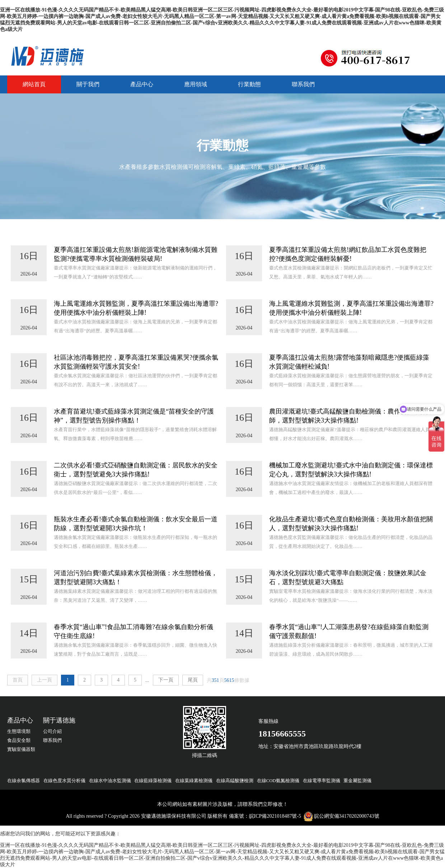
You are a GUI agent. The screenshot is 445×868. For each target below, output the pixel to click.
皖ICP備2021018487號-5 (275, 816)
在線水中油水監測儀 (110, 781)
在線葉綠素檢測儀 (194, 781)
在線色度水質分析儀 (64, 781)
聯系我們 (303, 84)
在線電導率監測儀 (322, 781)
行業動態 (249, 84)
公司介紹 (52, 731)
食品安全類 (19, 740)
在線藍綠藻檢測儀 (153, 781)
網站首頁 (34, 84)
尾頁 (193, 680)
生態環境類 (19, 731)
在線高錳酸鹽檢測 (235, 781)
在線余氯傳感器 (24, 781)
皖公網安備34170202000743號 (347, 816)
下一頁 (166, 680)
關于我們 (88, 84)
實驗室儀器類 (21, 749)
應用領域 (196, 84)
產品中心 (142, 84)
